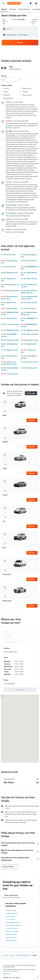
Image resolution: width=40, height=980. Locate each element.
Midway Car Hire (30, 330)
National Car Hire (10, 340)
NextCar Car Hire (30, 340)
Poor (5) (6, 88)
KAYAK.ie (6, 955)
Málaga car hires (11, 940)
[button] (4, 3)
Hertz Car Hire (9, 318)
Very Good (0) (27, 95)
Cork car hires (10, 919)
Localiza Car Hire (10, 324)
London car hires (11, 928)
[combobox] (5, 22)
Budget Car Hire (9, 273)
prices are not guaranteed (11, 971)
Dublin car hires (11, 910)
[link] (20, 690)
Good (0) (7, 95)
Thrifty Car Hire (29, 368)
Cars (12, 955)
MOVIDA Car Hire (10, 330)
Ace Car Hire (8, 255)
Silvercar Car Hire (30, 362)
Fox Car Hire (28, 309)
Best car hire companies (23, 955)
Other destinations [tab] (11, 895)
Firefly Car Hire (9, 309)
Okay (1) (25, 92)
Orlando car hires (11, 913)
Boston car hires (11, 937)
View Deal (32, 420)
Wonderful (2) (8, 98)
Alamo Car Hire (29, 261)
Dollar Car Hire (29, 279)
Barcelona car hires (12, 931)
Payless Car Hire (10, 350)
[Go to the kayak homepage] (14, 3)
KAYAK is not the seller (21, 977)
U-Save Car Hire (10, 374)
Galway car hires (11, 934)
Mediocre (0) (27, 88)
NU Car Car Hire (29, 334)
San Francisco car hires (13, 925)
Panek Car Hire (29, 344)
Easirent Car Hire (10, 291)
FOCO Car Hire (29, 303)
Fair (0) (6, 92)
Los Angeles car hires (13, 922)
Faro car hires (10, 916)
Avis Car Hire (8, 267)
